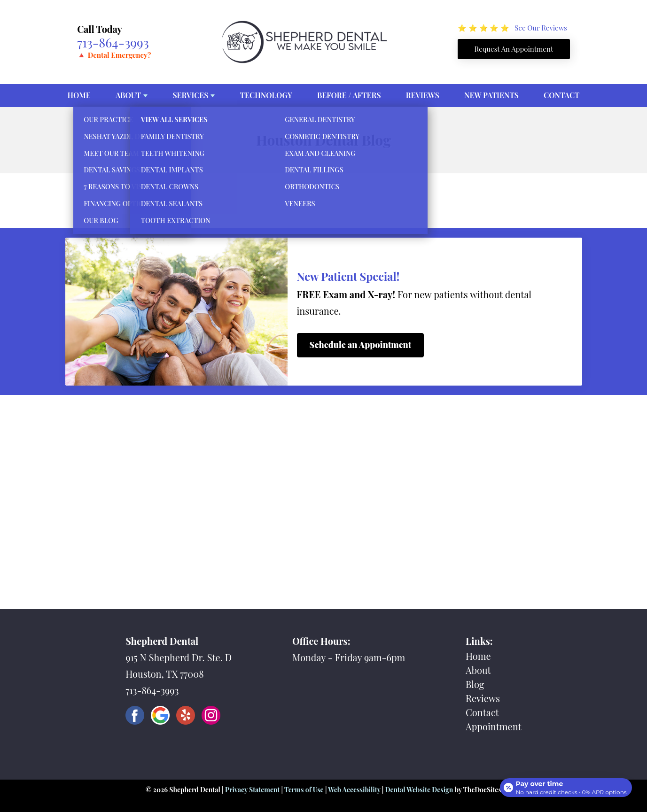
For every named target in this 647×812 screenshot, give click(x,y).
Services (190, 95)
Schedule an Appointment (361, 345)
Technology (266, 95)
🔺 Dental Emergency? (114, 55)
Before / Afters (349, 95)
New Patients (491, 95)
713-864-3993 (113, 42)
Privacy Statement (252, 790)
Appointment (494, 726)
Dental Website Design (419, 790)
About (128, 95)
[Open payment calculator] (564, 785)
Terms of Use (304, 790)
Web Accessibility (354, 790)
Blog (475, 684)
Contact (561, 95)
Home (79, 95)
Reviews (423, 95)
